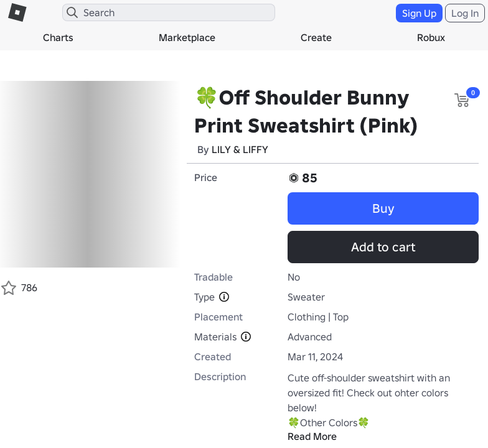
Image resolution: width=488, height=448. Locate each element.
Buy (383, 208)
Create (316, 37)
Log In (465, 13)
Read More (312, 436)
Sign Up (419, 13)
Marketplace (187, 37)
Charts (58, 37)
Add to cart (383, 247)
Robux (431, 37)
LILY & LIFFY (240, 149)
